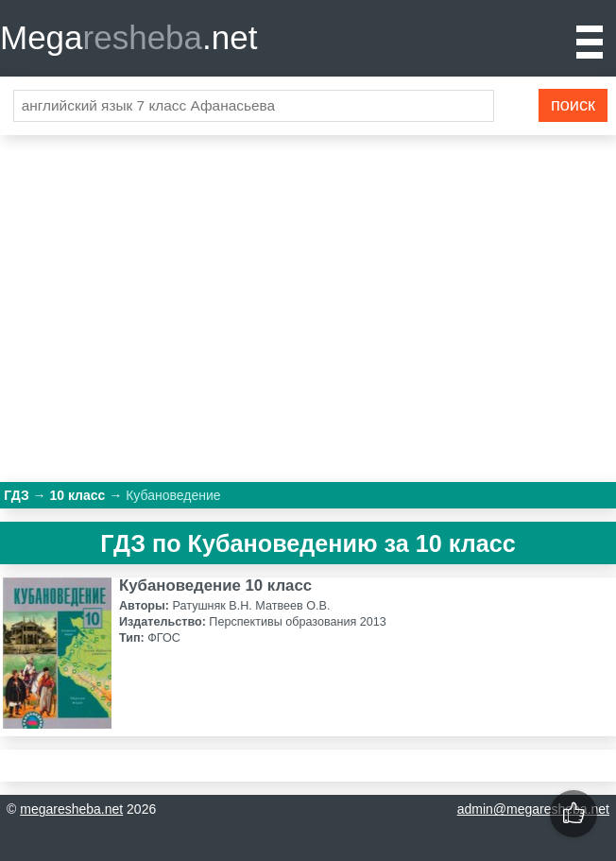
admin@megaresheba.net (533, 809)
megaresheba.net (71, 809)
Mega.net (128, 37)
